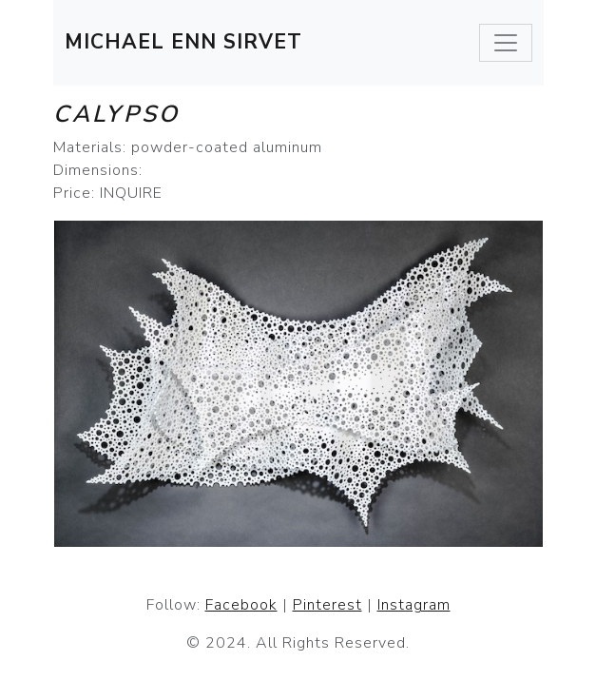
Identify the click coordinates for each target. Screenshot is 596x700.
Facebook (241, 605)
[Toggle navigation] (506, 43)
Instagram (414, 605)
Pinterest (327, 605)
